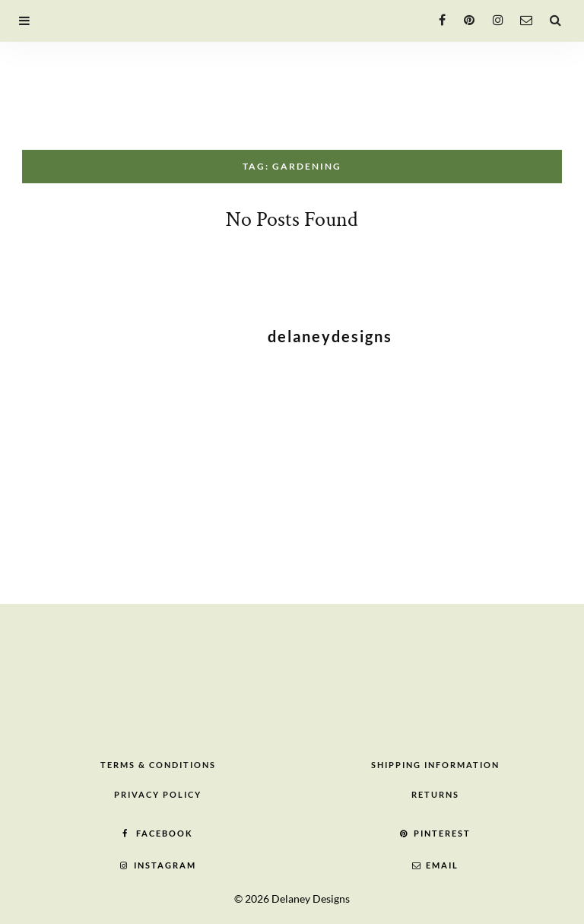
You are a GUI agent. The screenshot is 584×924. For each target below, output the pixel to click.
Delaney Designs (311, 899)
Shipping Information (435, 765)
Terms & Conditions (158, 765)
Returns (435, 794)
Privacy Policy (158, 794)
